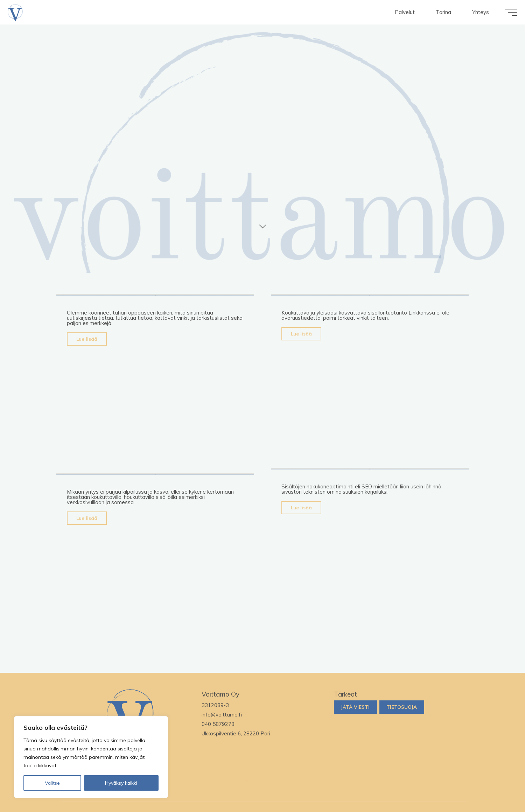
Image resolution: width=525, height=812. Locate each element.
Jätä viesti (355, 707)
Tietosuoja (402, 707)
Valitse (52, 783)
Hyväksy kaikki (121, 783)
